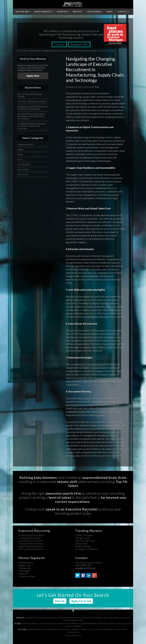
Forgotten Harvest (25, 144)
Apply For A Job (81, 601)
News (25, 50)
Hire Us (60, 601)
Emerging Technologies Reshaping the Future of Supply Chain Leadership (31, 126)
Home (19, 50)
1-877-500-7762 (83, 565)
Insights (21, 149)
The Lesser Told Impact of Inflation (32, 101)
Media (20, 154)
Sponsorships (23, 169)
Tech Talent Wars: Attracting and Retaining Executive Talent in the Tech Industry (31, 116)
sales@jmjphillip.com (85, 568)
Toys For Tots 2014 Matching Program (30, 95)
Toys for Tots (23, 174)
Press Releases (24, 164)
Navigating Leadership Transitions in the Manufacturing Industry (32, 108)
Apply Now (33, 76)
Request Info (80, 44)
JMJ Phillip (73, 4)
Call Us (59, 44)
